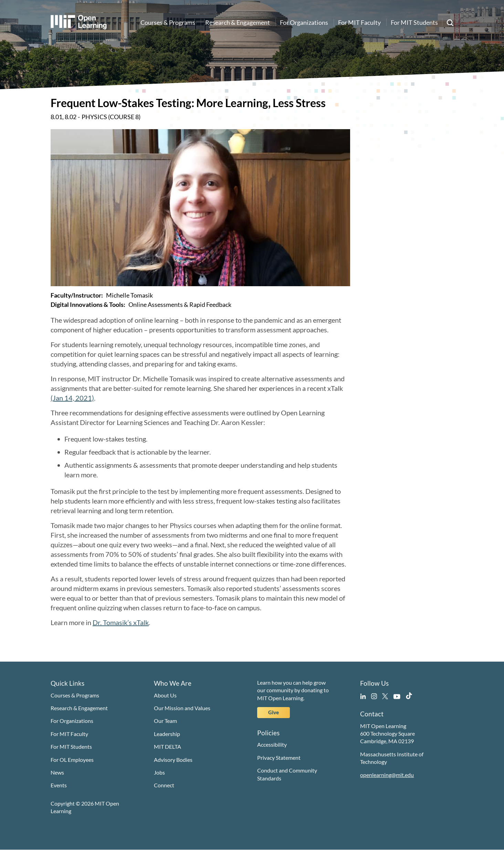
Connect (164, 785)
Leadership (167, 734)
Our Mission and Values (182, 708)
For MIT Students (414, 22)
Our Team (165, 721)
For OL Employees (72, 760)
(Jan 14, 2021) (72, 398)
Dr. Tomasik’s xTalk (121, 622)
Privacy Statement (279, 758)
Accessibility (272, 744)
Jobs (159, 772)
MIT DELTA (167, 747)
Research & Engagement (238, 22)
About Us (165, 695)
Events (59, 785)
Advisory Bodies (173, 760)
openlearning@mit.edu (387, 775)
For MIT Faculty (359, 22)
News (57, 772)
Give (274, 712)
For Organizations (304, 22)
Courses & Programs (168, 22)
